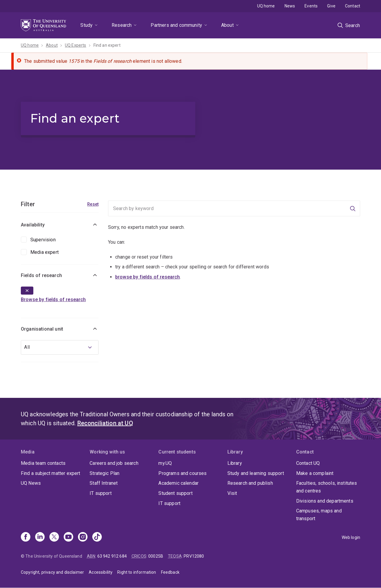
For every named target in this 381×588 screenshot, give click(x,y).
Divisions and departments (325, 501)
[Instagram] (83, 537)
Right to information (137, 572)
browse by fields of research (147, 277)
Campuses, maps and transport (319, 515)
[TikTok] (97, 537)
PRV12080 (194, 556)
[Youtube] (68, 537)
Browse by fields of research (53, 300)
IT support (101, 493)
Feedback (170, 572)
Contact (353, 6)
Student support (175, 493)
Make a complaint (315, 473)
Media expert (44, 252)
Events (311, 6)
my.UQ (165, 463)
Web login (351, 537)
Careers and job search (114, 463)
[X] (54, 537)
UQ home (266, 6)
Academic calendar (178, 483)
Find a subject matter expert (50, 473)
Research (122, 25)
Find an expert (107, 45)
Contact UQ (308, 463)
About (227, 25)
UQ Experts (76, 45)
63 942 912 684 (112, 556)
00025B (156, 556)
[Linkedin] (40, 537)
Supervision (43, 240)
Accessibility (101, 572)
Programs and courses (182, 473)
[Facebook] (26, 537)
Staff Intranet (104, 483)
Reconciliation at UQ (105, 423)
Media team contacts (43, 463)
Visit (232, 493)
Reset (93, 204)
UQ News (31, 483)
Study (86, 25)
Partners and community (176, 25)
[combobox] (60, 347)
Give (331, 6)
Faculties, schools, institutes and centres (327, 487)
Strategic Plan (104, 473)
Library (235, 463)
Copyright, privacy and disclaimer (52, 572)
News (290, 6)
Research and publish (250, 483)
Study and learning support (256, 473)
